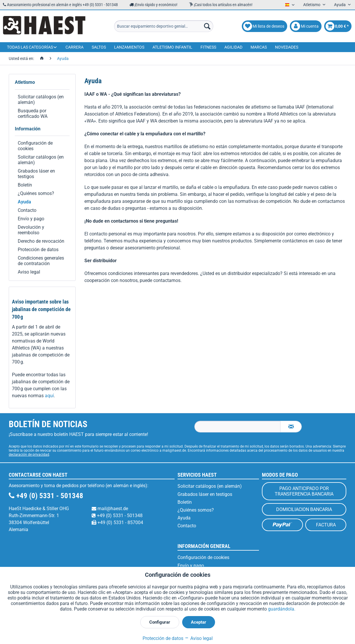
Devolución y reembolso (31, 230)
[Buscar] (207, 26)
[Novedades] (287, 47)
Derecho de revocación (41, 241)
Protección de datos (38, 250)
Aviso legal (29, 272)
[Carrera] (74, 47)
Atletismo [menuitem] (312, 5)
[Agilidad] (233, 47)
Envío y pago (31, 219)
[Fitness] (208, 47)
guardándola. (282, 609)
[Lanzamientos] (129, 47)
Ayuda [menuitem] (340, 5)
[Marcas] (259, 47)
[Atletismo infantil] (172, 47)
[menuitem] (164, 26)
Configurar (160, 622)
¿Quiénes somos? (36, 193)
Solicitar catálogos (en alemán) (41, 100)
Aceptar (199, 622)
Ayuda (24, 202)
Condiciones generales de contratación (41, 261)
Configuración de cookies (35, 146)
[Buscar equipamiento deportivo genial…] (164, 26)
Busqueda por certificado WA (33, 113)
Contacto (27, 210)
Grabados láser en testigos (36, 174)
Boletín (25, 185)
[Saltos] (99, 47)
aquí (49, 396)
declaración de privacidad (29, 455)
